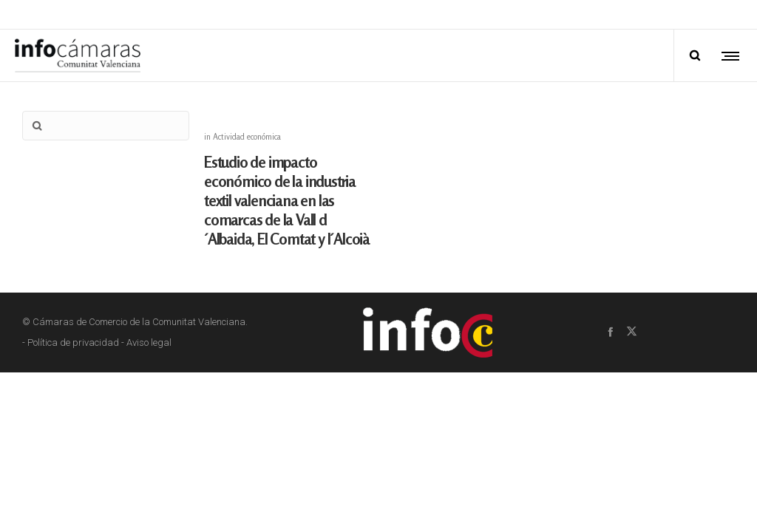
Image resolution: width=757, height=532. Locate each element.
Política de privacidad (73, 328)
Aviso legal (149, 328)
